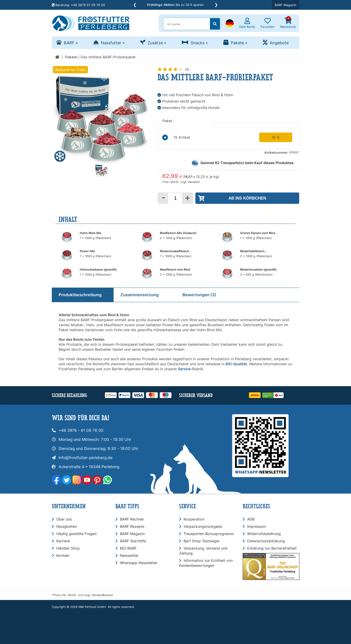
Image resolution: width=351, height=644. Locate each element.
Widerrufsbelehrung (264, 534)
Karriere (63, 541)
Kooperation (194, 519)
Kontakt (63, 555)
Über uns (64, 519)
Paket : (169, 121)
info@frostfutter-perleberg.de (86, 458)
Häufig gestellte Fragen (76, 534)
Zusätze (157, 43)
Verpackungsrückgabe (203, 526)
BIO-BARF (128, 548)
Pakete (239, 43)
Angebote (279, 43)
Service (184, 369)
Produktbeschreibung (80, 295)
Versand (194, 182)
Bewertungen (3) (199, 295)
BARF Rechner (132, 519)
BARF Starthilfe (133, 541)
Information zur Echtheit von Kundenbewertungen (206, 563)
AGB (251, 519)
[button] (230, 24)
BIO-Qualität (236, 364)
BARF (71, 43)
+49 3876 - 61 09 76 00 (81, 430)
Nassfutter (113, 43)
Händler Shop (68, 548)
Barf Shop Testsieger (202, 541)
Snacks (199, 43)
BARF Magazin (285, 5)
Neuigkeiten (67, 526)
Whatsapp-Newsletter (139, 563)
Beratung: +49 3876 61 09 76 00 (78, 5)
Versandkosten (102, 595)
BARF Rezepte (132, 526)
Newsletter (129, 555)
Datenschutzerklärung (266, 541)
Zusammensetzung (139, 295)
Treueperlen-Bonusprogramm (209, 534)
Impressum (256, 526)
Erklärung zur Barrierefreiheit (272, 548)
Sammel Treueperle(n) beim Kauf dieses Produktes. (248, 163)
